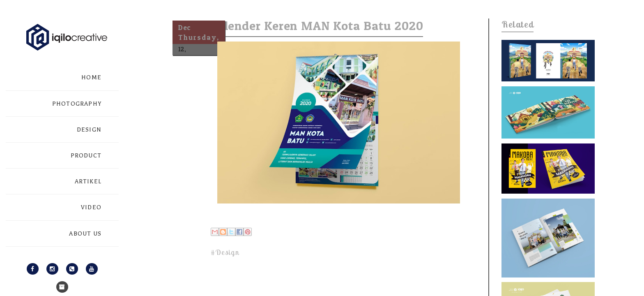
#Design (225, 252)
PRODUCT (86, 156)
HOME (91, 77)
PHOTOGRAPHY (77, 104)
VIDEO (91, 207)
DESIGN (89, 130)
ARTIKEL (88, 182)
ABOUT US (85, 234)
